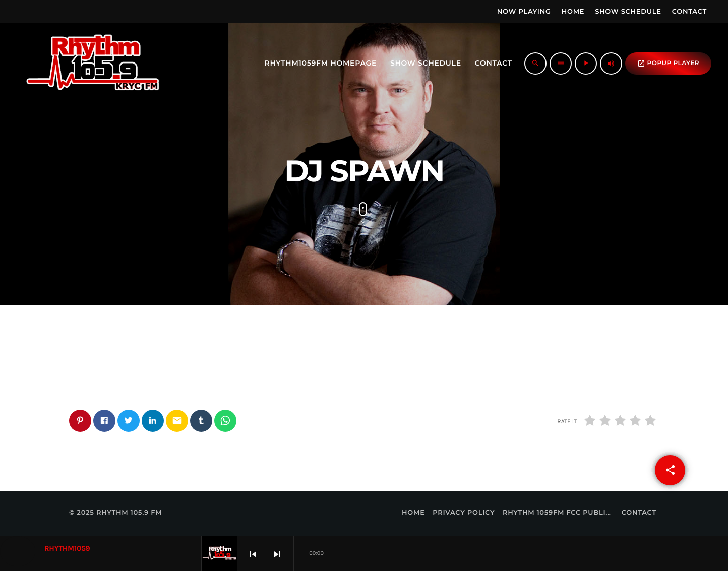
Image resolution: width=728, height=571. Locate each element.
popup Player (668, 64)
